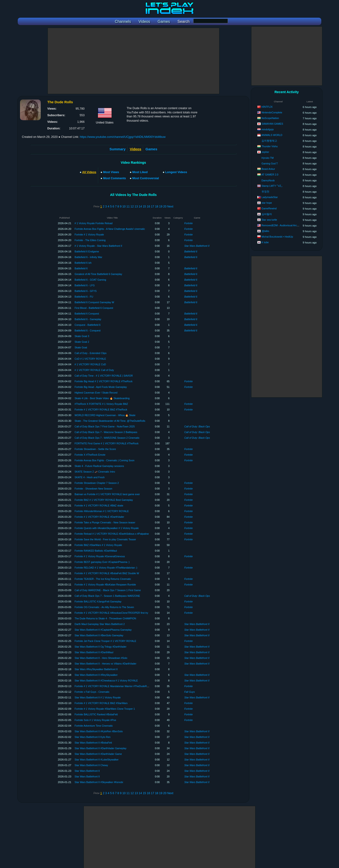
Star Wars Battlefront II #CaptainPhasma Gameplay (103, 630)
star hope (267, 203)
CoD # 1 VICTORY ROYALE (90, 359)
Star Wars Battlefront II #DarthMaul (94, 652)
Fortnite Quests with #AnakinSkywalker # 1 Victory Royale (107, 528)
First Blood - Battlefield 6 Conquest (94, 308)
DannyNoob (268, 180)
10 (124, 207)
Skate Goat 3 (82, 336)
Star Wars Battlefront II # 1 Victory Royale (98, 697)
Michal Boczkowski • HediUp (277, 237)
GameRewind (269, 208)
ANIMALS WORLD (272, 135)
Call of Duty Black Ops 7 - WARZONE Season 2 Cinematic (107, 438)
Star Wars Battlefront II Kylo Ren (93, 737)
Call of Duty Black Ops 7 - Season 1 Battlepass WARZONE (107, 596)
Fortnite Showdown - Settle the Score (95, 449)
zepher (265, 152)
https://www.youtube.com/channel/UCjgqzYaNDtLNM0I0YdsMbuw (123, 137)
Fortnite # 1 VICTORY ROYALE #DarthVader (99, 517)
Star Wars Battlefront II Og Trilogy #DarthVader (101, 647)
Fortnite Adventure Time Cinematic (94, 726)
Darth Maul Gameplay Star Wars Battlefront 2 (100, 624)
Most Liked (140, 172)
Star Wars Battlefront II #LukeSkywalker (97, 760)
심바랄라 (267, 214)
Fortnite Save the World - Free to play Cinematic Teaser (105, 539)
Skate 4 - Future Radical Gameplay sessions (99, 466)
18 (157, 207)
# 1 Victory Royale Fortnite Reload (94, 223)
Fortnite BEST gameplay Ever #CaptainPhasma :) (102, 562)
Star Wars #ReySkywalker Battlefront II (96, 669)
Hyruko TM (268, 158)
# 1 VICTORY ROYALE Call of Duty (94, 370)
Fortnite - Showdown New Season (93, 489)
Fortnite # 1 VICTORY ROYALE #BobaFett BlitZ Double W (107, 573)
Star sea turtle (269, 220)
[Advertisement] (133, 61)
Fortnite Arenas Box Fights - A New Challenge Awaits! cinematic (110, 229)
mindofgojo (268, 129)
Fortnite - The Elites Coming (90, 240)
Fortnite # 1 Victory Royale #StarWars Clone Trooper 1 (105, 709)
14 (140, 207)
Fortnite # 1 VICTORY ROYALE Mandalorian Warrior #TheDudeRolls (113, 686)
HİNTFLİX (267, 107)
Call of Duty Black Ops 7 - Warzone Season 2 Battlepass (106, 432)
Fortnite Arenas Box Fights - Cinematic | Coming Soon (105, 460)
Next (170, 207)
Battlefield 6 (191, 251)
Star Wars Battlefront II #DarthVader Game (98, 754)
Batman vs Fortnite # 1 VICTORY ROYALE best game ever (107, 494)
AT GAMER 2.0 (270, 175)
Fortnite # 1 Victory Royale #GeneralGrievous (100, 556)
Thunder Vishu (270, 146)
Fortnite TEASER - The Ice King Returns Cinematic (103, 579)
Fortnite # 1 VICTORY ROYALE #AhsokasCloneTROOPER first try (111, 613)
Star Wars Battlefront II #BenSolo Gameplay (99, 635)
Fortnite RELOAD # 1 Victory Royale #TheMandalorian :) (106, 568)
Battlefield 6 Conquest (87, 314)
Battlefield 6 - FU (84, 297)
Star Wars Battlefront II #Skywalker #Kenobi (99, 782)
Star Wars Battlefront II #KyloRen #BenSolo (99, 731)
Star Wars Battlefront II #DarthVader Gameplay (101, 748)
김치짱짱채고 (269, 141)
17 (153, 207)
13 (136, 207)
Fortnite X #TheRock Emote (90, 455)
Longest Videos (176, 172)
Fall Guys (190, 692)
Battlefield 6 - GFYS (86, 291)
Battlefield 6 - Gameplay (88, 319)
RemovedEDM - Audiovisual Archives (282, 225)
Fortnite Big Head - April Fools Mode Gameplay (101, 387)
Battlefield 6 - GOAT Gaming (90, 280)
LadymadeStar (270, 197)
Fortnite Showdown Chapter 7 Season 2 (97, 483)
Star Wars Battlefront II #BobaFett (93, 743)
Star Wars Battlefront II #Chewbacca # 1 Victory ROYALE (106, 681)
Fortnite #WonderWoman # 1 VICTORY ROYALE (102, 511)
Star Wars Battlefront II (197, 246)
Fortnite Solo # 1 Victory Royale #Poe (95, 720)
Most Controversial (146, 178)
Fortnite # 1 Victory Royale (89, 235)
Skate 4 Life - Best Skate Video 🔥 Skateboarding (102, 398)
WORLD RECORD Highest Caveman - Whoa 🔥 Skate (105, 415)
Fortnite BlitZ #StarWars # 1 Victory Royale (98, 545)
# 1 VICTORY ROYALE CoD (90, 364)
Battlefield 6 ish (83, 263)
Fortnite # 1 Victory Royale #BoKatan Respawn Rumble (105, 585)
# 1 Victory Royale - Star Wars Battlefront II (98, 246)
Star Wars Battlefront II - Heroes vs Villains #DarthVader (105, 664)
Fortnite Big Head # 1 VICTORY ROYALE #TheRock (104, 381)
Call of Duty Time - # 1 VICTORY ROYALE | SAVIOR (104, 376)
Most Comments (115, 178)
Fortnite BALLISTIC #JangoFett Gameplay (98, 601)
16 (149, 207)
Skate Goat (81, 347)
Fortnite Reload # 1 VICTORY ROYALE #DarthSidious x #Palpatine (112, 534)
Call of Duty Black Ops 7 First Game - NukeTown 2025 (105, 426)
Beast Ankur (268, 169)
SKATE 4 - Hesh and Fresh (90, 477)
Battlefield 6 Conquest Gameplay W (94, 302)
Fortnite (189, 223)
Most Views (111, 172)
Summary (117, 149)
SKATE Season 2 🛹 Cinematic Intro (95, 472)
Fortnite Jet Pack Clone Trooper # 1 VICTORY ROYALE (105, 641)
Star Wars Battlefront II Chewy (91, 765)
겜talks (265, 231)
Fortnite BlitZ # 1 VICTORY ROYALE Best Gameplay (104, 500)
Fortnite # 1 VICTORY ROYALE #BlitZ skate (99, 506)
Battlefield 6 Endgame (87, 251)
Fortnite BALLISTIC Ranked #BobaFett (96, 714)
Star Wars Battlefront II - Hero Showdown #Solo (101, 658)
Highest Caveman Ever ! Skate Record (96, 393)
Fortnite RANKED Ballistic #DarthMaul (96, 551)
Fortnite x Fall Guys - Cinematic (92, 692)
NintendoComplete (272, 112)
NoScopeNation (270, 118)
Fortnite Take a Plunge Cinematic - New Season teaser (105, 522)
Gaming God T (270, 163)
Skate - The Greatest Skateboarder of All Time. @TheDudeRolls (110, 421)
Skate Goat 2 (82, 342)
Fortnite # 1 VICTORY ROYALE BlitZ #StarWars (101, 703)
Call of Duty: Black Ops (197, 426)
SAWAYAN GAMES (272, 124)
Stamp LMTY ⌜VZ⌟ (272, 186)
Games (151, 149)
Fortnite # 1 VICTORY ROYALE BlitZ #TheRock (101, 410)
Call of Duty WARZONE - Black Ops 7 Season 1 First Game (108, 590)
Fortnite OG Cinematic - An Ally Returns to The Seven (104, 607)
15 (144, 207)
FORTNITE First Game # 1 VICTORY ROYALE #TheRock (107, 443)
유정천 (265, 191)
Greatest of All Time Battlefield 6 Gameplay (98, 274)
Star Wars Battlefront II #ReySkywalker (96, 675)
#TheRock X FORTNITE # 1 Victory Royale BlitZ (101, 404)
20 (165, 207)
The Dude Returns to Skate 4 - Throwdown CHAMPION (105, 618)
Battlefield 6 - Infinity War (88, 257)
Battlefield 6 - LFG (85, 285)
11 (128, 207)
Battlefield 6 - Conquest (88, 330)
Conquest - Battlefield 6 (88, 325)
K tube (265, 242)
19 (161, 207)
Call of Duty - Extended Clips (91, 353)
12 (132, 207)
